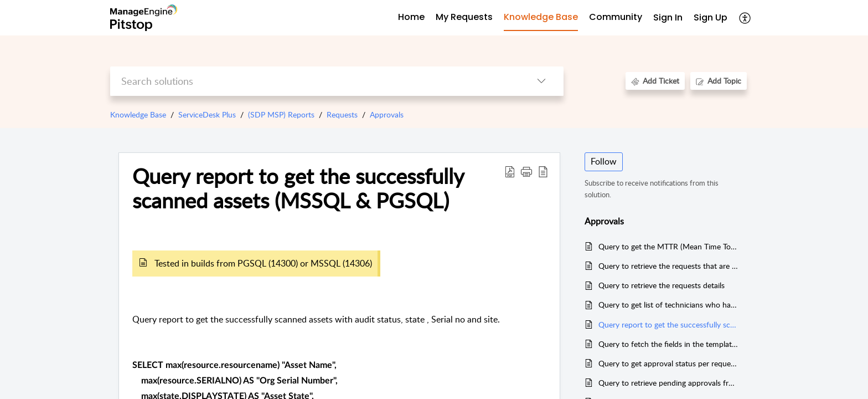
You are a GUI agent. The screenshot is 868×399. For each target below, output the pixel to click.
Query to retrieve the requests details (662, 285)
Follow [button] (604, 161)
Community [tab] (616, 17)
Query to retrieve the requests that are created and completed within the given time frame (668, 266)
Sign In (668, 17)
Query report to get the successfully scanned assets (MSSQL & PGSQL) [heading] (298, 188)
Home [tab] (411, 17)
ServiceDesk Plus (207, 114)
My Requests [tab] (464, 17)
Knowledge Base (138, 114)
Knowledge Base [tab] (541, 17)
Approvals (387, 114)
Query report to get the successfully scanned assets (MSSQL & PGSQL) (668, 324)
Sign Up (711, 17)
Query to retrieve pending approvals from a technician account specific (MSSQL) (668, 383)
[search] (315, 81)
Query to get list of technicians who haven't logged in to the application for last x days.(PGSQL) (668, 305)
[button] (745, 18)
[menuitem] (668, 18)
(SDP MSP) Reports (281, 114)
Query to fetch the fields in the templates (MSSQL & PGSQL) (668, 344)
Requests (342, 114)
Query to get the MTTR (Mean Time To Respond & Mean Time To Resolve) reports (668, 246)
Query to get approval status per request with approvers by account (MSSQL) (668, 363)
